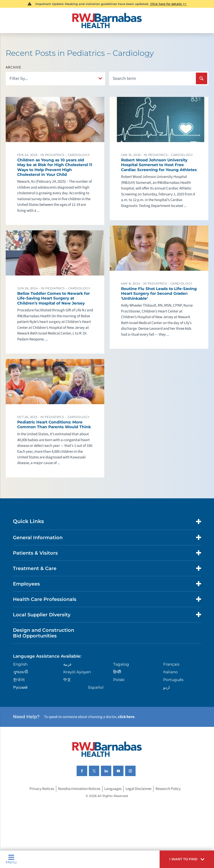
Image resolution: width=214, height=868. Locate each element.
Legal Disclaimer (139, 789)
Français (171, 664)
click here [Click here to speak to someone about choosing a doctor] (126, 717)
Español (96, 687)
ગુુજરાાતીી (21, 672)
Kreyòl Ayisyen (77, 672)
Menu (11, 859)
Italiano (170, 672)
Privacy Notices (42, 789)
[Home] (107, 21)
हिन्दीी (117, 672)
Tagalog (121, 664)
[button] (187, 859)
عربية (68, 664)
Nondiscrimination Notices (79, 789)
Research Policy (168, 789)
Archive (13, 68)
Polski (119, 680)
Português (173, 680)
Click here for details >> (168, 4)
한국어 (19, 680)
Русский (20, 687)
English (20, 664)
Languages (113, 789)
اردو (167, 687)
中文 (67, 680)
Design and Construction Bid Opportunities (44, 633)
